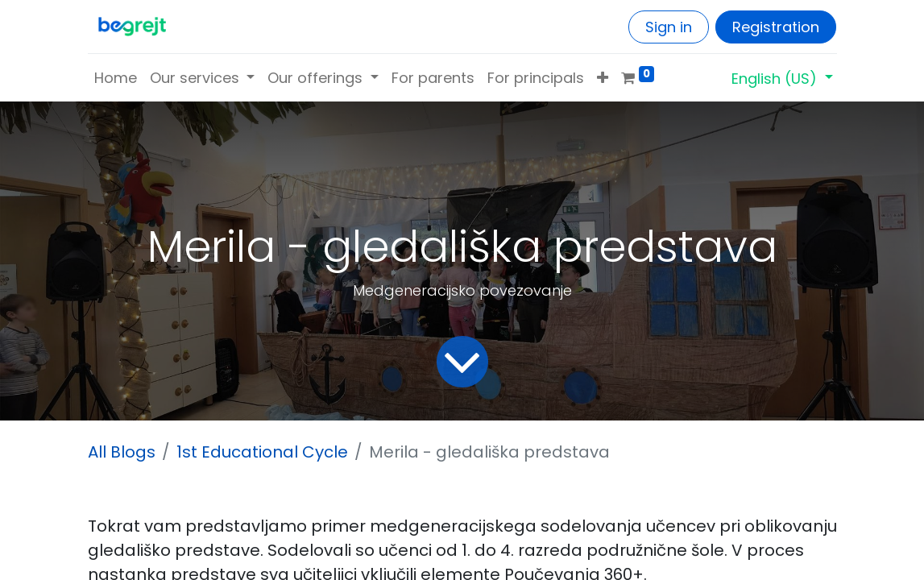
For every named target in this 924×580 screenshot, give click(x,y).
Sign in (669, 27)
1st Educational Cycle (262, 452)
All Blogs (122, 452)
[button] (603, 78)
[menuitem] (116, 78)
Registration (776, 27)
